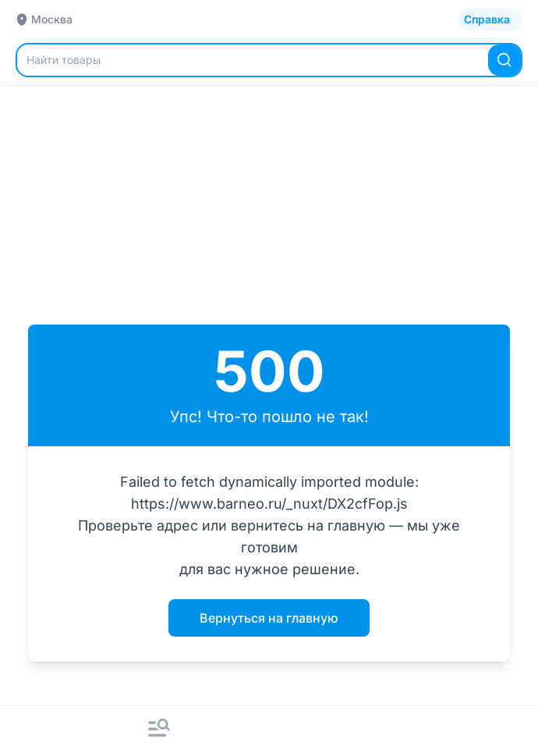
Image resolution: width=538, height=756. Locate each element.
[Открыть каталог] (490, 20)
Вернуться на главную (269, 618)
